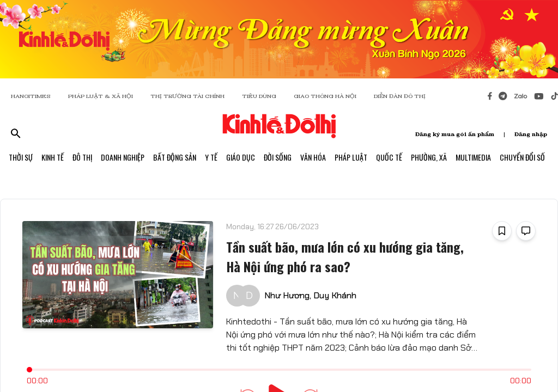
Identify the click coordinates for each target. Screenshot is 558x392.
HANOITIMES (31, 96)
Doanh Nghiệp (123, 157)
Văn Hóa (313, 157)
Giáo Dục (241, 157)
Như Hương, (288, 295)
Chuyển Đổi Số (522, 157)
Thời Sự (21, 157)
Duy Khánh (335, 295)
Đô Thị (82, 157)
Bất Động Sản (175, 157)
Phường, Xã (429, 157)
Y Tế (211, 157)
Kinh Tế (53, 157)
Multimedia (473, 157)
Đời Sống (278, 157)
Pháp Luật (351, 157)
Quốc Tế (389, 157)
